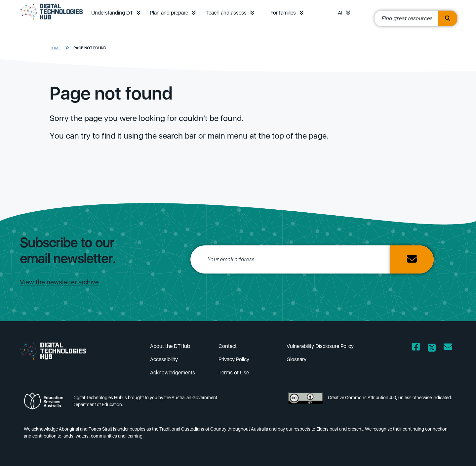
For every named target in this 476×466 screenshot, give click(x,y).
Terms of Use (234, 373)
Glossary (297, 359)
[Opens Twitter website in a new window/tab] (432, 348)
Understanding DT (112, 13)
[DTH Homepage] (52, 21)
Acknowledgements (173, 373)
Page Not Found (90, 48)
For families (283, 13)
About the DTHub (170, 346)
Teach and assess (226, 13)
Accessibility (164, 359)
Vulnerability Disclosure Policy (320, 346)
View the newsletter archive (59, 282)
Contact (228, 346)
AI (340, 13)
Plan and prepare (169, 13)
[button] (139, 13)
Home (55, 48)
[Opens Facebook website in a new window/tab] (416, 348)
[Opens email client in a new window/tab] (448, 348)
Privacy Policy (234, 359)
